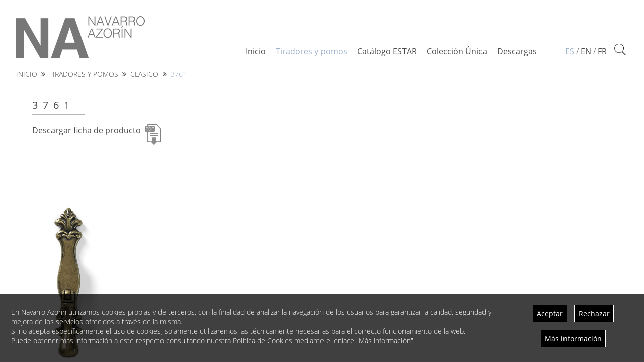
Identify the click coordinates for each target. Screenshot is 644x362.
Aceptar (550, 313)
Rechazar (594, 313)
